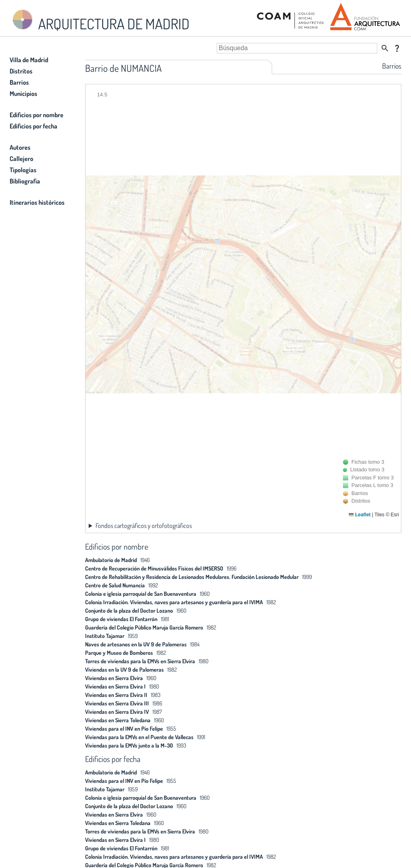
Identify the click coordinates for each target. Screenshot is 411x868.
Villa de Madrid (29, 60)
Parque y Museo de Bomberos (119, 653)
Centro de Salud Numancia (115, 585)
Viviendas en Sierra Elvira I (115, 686)
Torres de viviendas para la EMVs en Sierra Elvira (140, 661)
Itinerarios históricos (37, 202)
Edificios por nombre (37, 115)
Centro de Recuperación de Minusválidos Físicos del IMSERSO (154, 568)
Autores (20, 147)
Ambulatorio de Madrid (111, 560)
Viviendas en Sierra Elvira (114, 678)
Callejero (21, 159)
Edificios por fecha (34, 126)
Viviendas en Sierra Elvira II (116, 695)
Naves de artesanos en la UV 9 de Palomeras (136, 644)
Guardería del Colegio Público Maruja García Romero (144, 627)
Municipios (23, 94)
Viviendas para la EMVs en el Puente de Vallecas (139, 737)
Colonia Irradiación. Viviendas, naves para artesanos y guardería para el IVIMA (174, 602)
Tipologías (23, 170)
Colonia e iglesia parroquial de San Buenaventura (141, 594)
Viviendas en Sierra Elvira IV (117, 712)
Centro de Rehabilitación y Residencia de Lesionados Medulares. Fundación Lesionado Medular (192, 577)
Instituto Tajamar (105, 636)
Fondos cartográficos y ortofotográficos (144, 526)
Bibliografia (25, 181)
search (385, 48)
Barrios (19, 82)
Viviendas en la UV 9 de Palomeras (124, 669)
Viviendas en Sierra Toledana (118, 720)
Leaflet (360, 515)
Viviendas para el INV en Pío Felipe (124, 728)
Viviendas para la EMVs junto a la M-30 (129, 745)
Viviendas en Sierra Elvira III (117, 703)
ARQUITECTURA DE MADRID (100, 20)
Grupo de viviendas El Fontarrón (121, 619)
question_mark (397, 48)
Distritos (21, 71)
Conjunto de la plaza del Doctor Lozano (129, 610)
